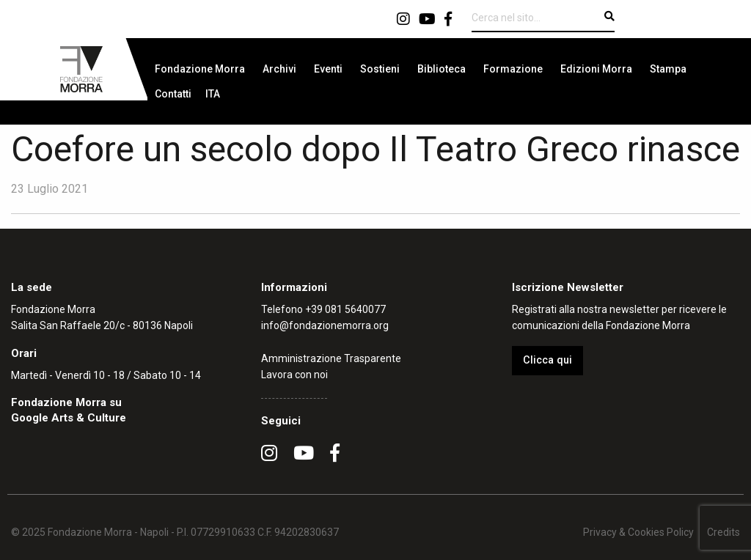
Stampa (668, 69)
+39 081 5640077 (345, 309)
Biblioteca (442, 69)
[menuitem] (200, 69)
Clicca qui (547, 360)
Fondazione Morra (200, 69)
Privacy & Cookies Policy (638, 532)
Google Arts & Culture (69, 418)
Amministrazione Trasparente (331, 358)
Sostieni (380, 69)
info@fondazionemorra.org (325, 325)
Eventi (328, 69)
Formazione (513, 69)
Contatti (173, 94)
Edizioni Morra (596, 69)
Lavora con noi (294, 375)
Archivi (279, 69)
